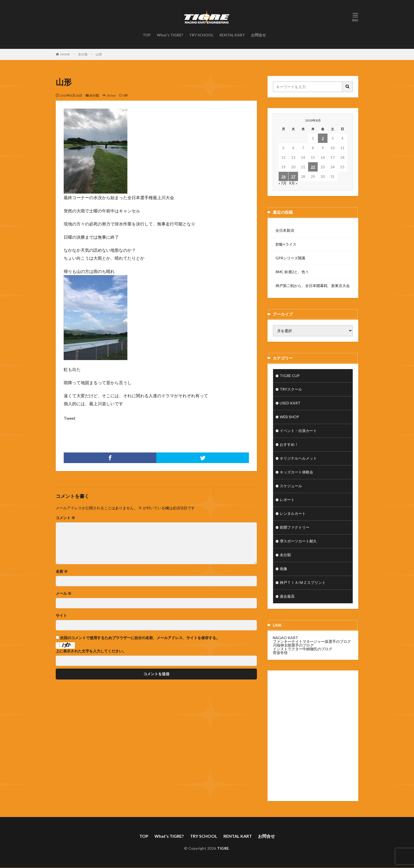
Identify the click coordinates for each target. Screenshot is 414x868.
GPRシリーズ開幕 (290, 258)
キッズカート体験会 (296, 473)
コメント (65, 518)
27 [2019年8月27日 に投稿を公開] (293, 176)
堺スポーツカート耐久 (298, 542)
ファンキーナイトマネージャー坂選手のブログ (312, 642)
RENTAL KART (232, 35)
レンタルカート (293, 514)
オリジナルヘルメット (298, 459)
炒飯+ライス (286, 244)
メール (64, 593)
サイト (61, 615)
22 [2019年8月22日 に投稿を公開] (313, 167)
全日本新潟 (285, 230)
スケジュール (291, 486)
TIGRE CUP (290, 376)
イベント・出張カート (298, 431)
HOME (65, 54)
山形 (99, 54)
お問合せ (258, 35)
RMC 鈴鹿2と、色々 (292, 272)
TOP (147, 35)
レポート (287, 500)
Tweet (70, 418)
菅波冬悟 (280, 653)
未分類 (83, 54)
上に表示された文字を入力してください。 (91, 651)
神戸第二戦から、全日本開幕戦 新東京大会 (313, 286)
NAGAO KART (285, 638)
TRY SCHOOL (201, 35)
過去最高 (287, 597)
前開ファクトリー (295, 528)
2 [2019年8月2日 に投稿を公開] (323, 138)
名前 (62, 571)
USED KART (290, 403)
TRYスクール (291, 390)
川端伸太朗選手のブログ (293, 645)
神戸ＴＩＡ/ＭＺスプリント (303, 583)
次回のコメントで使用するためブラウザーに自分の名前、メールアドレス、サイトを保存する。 (140, 638)
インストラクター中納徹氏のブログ (303, 649)
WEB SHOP (289, 417)
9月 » (293, 183)
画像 (283, 569)
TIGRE (223, 848)
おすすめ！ (289, 445)
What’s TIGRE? (170, 35)
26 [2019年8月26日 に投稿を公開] (283, 176)
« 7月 (283, 183)
